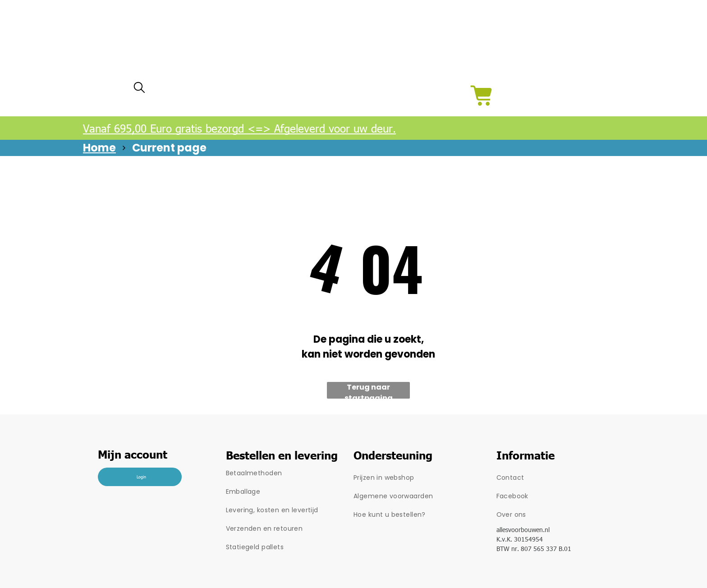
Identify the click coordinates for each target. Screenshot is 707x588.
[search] (139, 90)
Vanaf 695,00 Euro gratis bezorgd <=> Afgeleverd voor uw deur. (239, 128)
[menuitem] (290, 473)
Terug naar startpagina (369, 390)
